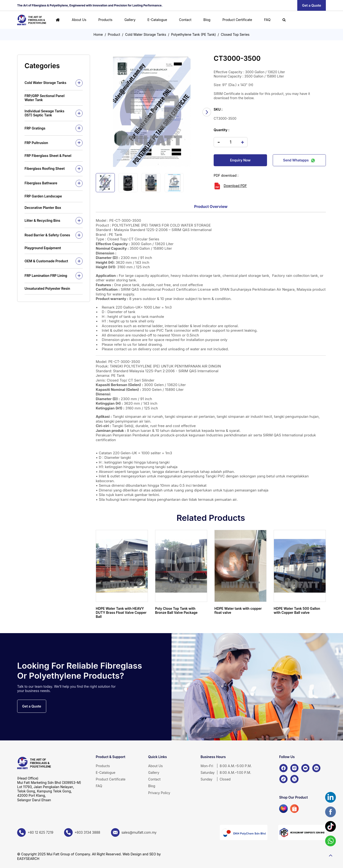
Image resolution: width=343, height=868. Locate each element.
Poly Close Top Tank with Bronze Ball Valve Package (176, 610)
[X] (294, 779)
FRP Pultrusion (36, 143)
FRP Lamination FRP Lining (46, 276)
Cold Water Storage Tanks (146, 34)
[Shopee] (294, 809)
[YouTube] (305, 768)
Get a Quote (312, 5)
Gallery (130, 20)
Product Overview (211, 207)
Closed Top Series (235, 34)
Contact (185, 20)
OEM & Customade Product (46, 261)
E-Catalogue (157, 20)
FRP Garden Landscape (43, 196)
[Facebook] (283, 768)
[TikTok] (283, 779)
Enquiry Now (240, 160)
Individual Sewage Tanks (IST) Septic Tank (44, 113)
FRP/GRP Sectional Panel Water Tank (45, 98)
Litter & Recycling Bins (42, 220)
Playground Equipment (43, 248)
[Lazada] (283, 809)
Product (114, 34)
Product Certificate (237, 20)
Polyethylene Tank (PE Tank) (193, 34)
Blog (207, 20)
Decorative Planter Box (43, 208)
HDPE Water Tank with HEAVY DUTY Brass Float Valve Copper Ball (121, 612)
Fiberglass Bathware (41, 183)
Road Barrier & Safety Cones (47, 235)
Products (105, 20)
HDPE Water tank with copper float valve (238, 610)
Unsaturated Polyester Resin (47, 288)
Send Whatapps (299, 160)
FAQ (267, 20)
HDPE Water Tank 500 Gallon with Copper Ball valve (297, 610)
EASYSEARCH (28, 859)
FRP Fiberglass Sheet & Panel (48, 156)
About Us (79, 20)
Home (98, 34)
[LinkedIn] (316, 768)
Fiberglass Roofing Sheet (45, 168)
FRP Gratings (35, 128)
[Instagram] (294, 768)
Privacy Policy (159, 793)
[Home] (58, 20)
